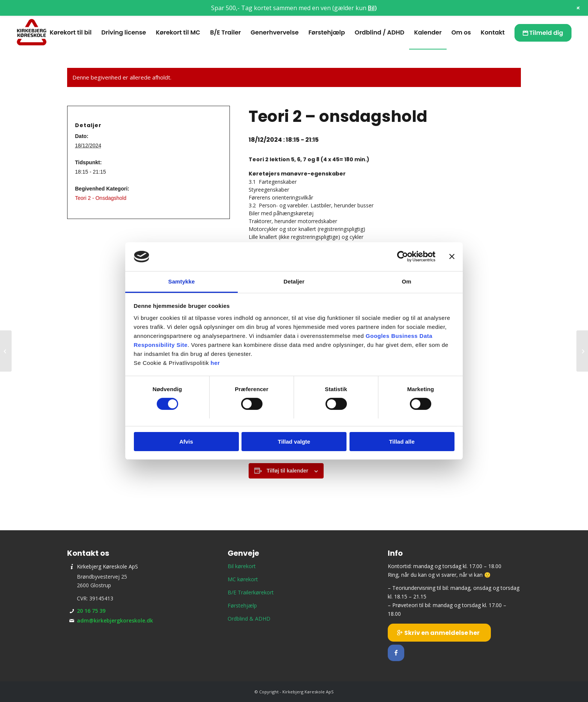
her (215, 363)
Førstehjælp (242, 605)
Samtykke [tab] (182, 281)
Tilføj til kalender (287, 471)
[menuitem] (70, 33)
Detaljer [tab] (294, 281)
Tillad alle (402, 442)
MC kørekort (243, 579)
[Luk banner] (452, 256)
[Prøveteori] (582, 351)
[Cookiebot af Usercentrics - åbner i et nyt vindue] (403, 256)
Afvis (186, 442)
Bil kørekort (242, 566)
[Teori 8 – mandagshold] (6, 351)
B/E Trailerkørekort (251, 592)
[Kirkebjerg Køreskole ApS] (31, 33)
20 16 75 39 (91, 611)
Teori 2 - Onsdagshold (101, 198)
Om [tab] (406, 281)
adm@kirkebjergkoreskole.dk (115, 620)
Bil (371, 8)
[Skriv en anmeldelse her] (439, 633)
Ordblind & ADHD (249, 619)
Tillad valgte (294, 442)
